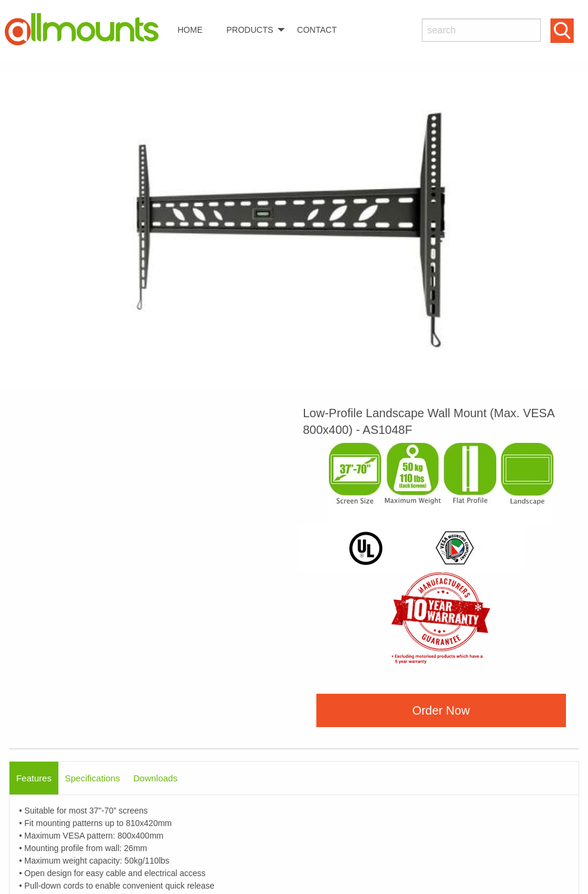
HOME (190, 30)
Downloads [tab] (155, 778)
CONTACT (317, 30)
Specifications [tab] (93, 778)
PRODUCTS (250, 30)
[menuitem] (86, 30)
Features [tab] (34, 778)
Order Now (441, 710)
